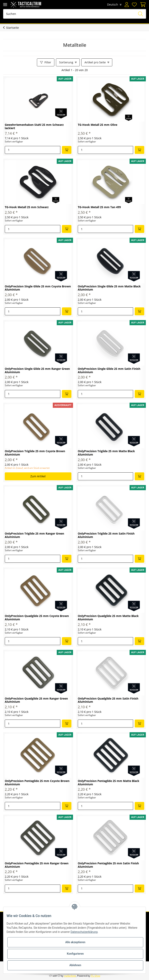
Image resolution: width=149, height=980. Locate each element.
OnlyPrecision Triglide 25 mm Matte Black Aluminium (106, 453)
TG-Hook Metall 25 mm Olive (98, 125)
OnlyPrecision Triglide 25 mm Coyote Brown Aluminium (35, 453)
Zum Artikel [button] (38, 476)
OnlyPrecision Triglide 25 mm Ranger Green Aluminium (34, 535)
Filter (46, 62)
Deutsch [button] (113, 4)
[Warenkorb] (142, 5)
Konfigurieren (75, 954)
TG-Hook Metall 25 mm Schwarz (27, 207)
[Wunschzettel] (134, 5)
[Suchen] (75, 14)
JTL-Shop (95, 976)
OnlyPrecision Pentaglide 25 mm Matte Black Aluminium (109, 783)
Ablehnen (75, 965)
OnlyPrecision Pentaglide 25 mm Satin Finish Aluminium (108, 865)
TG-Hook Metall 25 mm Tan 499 (99, 207)
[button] (127, 5)
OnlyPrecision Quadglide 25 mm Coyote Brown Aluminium (37, 618)
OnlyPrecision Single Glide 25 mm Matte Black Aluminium (109, 288)
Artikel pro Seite (95, 62)
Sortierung (66, 62)
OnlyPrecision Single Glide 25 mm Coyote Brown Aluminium (38, 288)
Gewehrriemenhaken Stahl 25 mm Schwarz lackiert (34, 127)
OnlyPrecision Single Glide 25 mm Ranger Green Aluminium (37, 371)
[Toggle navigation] (5, 4)
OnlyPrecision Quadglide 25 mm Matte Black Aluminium (108, 618)
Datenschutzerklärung (84, 932)
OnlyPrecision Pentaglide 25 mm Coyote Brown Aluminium (37, 783)
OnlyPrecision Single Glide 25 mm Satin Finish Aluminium (109, 371)
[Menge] (33, 150)
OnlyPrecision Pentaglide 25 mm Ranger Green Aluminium (37, 865)
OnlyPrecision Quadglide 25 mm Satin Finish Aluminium (108, 700)
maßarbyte (70, 976)
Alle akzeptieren (75, 942)
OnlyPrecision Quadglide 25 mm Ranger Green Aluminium (36, 700)
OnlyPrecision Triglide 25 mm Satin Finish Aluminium (106, 535)
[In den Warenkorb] (67, 150)
